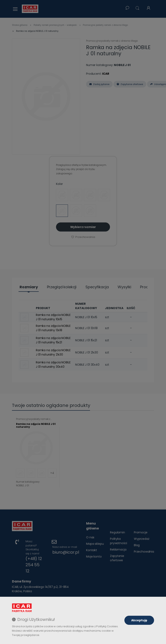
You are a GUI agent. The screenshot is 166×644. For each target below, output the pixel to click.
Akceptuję (139, 620)
